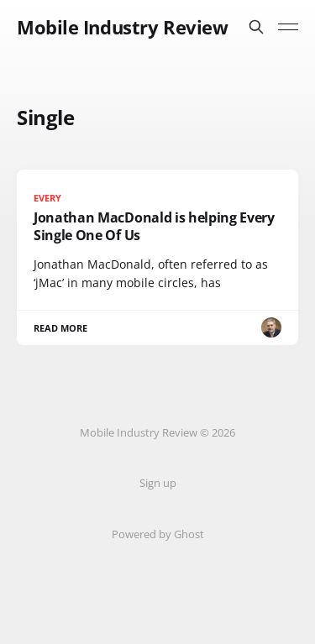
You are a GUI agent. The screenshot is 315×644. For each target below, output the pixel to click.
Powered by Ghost (158, 534)
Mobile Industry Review (122, 27)
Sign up (158, 483)
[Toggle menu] (288, 27)
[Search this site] (256, 27)
